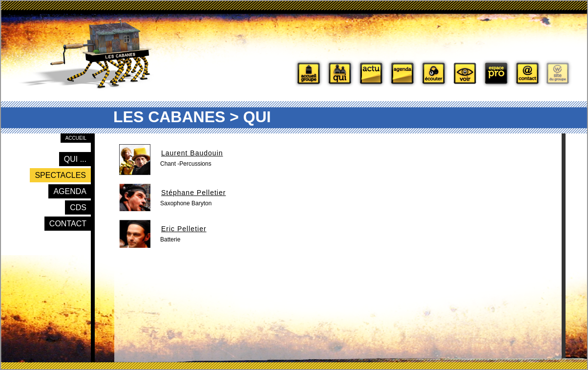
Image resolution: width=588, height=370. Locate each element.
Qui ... (75, 159)
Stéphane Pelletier (193, 193)
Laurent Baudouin (192, 153)
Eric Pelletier (184, 229)
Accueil (76, 138)
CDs (78, 207)
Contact (68, 224)
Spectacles (60, 175)
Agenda (70, 191)
